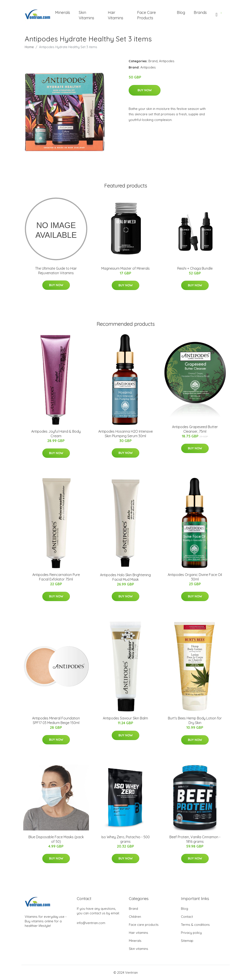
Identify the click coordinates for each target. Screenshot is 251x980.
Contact (187, 917)
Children (135, 917)
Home (29, 47)
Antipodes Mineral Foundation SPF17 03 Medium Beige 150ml (56, 720)
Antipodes (167, 61)
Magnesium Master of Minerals (125, 268)
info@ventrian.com (91, 923)
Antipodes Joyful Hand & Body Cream (56, 434)
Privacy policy (191, 933)
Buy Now (145, 90)
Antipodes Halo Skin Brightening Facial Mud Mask (125, 577)
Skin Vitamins (86, 15)
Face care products (144, 925)
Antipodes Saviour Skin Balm (125, 718)
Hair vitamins (139, 933)
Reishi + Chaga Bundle (195, 268)
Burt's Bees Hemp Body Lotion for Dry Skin (195, 720)
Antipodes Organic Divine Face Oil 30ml (195, 577)
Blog (181, 12)
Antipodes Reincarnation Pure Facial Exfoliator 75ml (56, 577)
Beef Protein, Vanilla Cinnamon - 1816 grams (195, 839)
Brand (153, 61)
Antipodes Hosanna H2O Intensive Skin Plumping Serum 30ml (125, 434)
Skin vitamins (139, 949)
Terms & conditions (195, 925)
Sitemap (187, 941)
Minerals (63, 12)
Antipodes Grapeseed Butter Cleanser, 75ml (195, 429)
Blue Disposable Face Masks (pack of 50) (56, 839)
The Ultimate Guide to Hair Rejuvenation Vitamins (56, 271)
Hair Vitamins (116, 15)
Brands (200, 12)
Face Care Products (146, 15)
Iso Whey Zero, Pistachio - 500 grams (125, 839)
